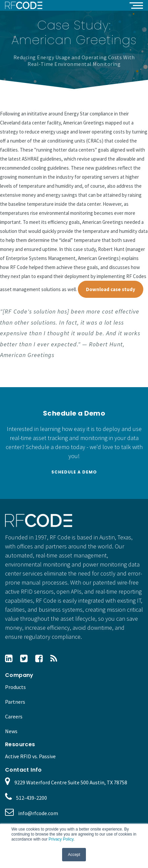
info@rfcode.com (38, 813)
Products (15, 687)
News (11, 731)
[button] (136, 5)
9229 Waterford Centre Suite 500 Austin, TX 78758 (71, 782)
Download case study (111, 289)
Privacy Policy (61, 839)
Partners (15, 702)
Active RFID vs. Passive (30, 756)
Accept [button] (74, 855)
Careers (14, 716)
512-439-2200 (32, 798)
